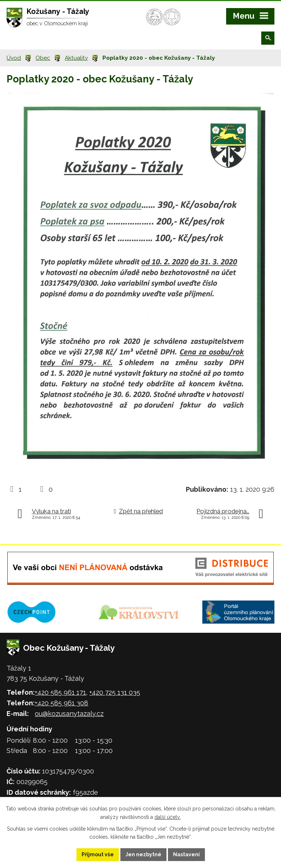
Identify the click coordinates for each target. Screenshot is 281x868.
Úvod (14, 58)
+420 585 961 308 (61, 703)
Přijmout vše (98, 854)
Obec (43, 58)
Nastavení (186, 854)
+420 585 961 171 (60, 692)
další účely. (168, 817)
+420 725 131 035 (115, 692)
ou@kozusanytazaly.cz (69, 714)
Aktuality (76, 58)
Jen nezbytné (143, 854)
